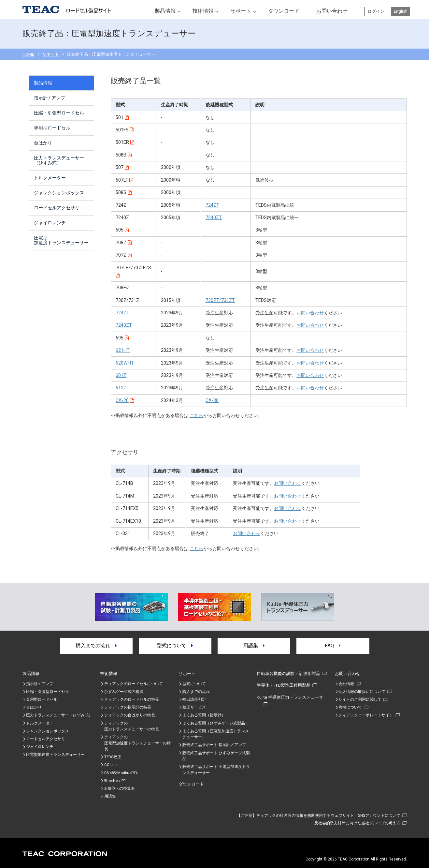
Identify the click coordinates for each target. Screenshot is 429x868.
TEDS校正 (113, 757)
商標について (350, 707)
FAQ (333, 646)
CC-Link (111, 765)
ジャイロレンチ (50, 223)
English (401, 11)
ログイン (376, 11)
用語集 (254, 646)
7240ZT (214, 218)
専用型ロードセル (52, 128)
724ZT (212, 205)
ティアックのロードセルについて (134, 684)
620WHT (125, 363)
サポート (241, 11)
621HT (123, 350)
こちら (196, 416)
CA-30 (212, 401)
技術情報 (203, 11)
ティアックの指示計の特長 (128, 707)
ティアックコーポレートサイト (366, 715)
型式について (175, 646)
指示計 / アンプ (50, 98)
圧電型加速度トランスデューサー (61, 240)
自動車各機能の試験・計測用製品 (288, 673)
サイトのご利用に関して (360, 699)
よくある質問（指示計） (204, 715)
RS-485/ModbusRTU (121, 773)
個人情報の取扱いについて (362, 692)
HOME (28, 54)
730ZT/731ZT (220, 300)
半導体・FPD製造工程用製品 (284, 685)
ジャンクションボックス (59, 193)
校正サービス (194, 707)
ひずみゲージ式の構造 (124, 692)
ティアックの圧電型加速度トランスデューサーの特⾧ (137, 743)
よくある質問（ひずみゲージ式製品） (216, 723)
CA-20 (122, 401)
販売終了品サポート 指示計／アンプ (214, 745)
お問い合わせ (332, 11)
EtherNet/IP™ (115, 781)
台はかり (43, 143)
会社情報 (346, 684)
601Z (121, 375)
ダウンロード (284, 11)
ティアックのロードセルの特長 (132, 699)
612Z (121, 388)
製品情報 (165, 11)
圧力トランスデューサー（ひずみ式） (59, 160)
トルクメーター (50, 178)
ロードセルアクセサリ (57, 208)
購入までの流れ (96, 646)
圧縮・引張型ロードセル (59, 113)
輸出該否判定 (194, 699)
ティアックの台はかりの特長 (130, 715)
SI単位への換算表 (120, 788)
